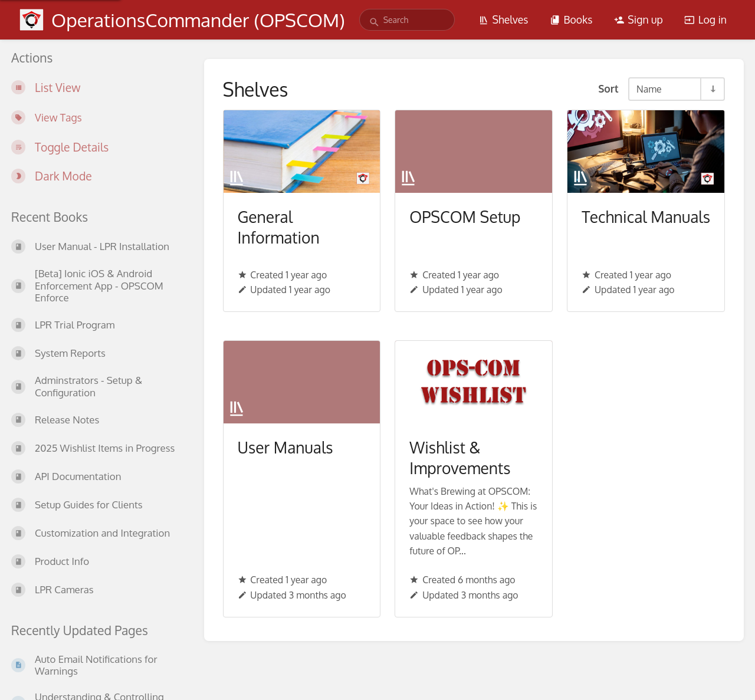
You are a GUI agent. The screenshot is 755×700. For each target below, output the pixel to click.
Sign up (639, 19)
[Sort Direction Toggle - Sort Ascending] (712, 89)
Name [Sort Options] (649, 89)
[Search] (374, 22)
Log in (705, 19)
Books (571, 19)
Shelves (503, 19)
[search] (407, 20)
